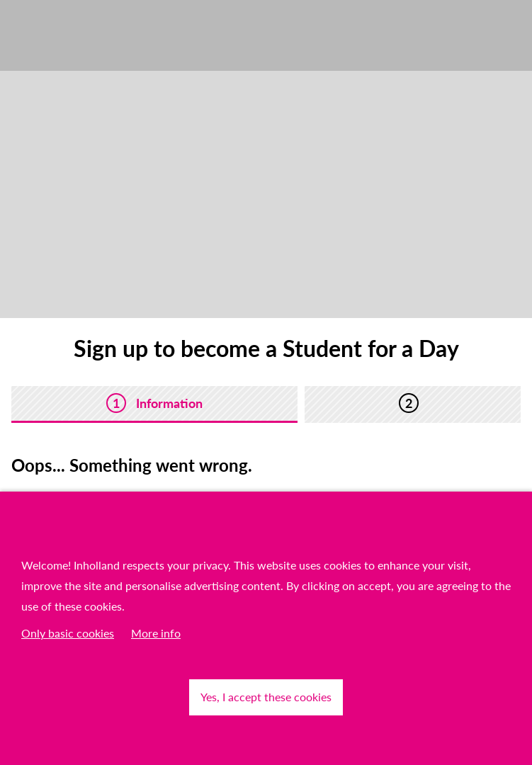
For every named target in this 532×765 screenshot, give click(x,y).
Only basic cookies (68, 633)
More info (156, 633)
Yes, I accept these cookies (266, 697)
